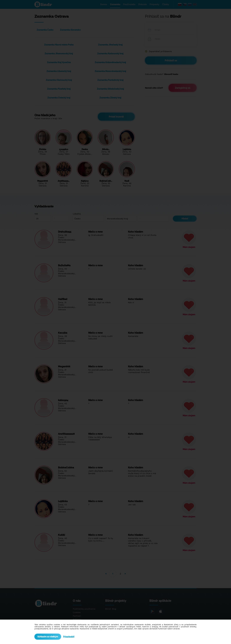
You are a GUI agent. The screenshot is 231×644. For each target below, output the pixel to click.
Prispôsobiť (69, 637)
